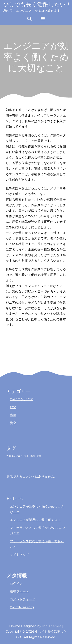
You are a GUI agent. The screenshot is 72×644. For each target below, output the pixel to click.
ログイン (16, 583)
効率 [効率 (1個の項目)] (27, 456)
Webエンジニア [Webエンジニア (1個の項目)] (14, 456)
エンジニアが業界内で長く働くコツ (35, 520)
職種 (13, 415)
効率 (13, 407)
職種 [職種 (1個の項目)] (33, 456)
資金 (13, 423)
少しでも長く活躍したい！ (37, 4)
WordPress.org (22, 607)
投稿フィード (19, 591)
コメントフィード (23, 599)
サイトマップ (19, 555)
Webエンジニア (22, 399)
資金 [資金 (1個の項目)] (39, 456)
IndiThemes (52, 626)
